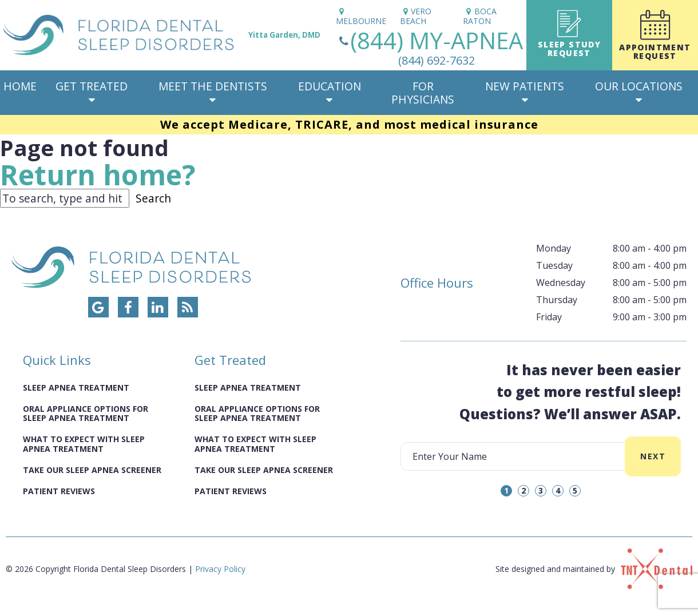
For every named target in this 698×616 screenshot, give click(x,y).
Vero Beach (416, 16)
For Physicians (423, 93)
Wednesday (561, 283)
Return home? (98, 174)
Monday (554, 248)
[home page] (166, 35)
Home (20, 86)
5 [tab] (575, 490)
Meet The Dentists (213, 92)
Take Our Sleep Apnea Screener (92, 470)
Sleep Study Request (569, 34)
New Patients (525, 92)
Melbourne (361, 16)
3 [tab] (541, 490)
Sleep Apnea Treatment (76, 388)
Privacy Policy (220, 569)
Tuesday (554, 265)
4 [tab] (558, 490)
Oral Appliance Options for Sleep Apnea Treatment (86, 414)
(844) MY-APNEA (429, 48)
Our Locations (639, 92)
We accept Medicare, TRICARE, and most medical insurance (349, 124)
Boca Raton (480, 16)
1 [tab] (506, 490)
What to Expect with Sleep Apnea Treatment (84, 444)
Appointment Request (655, 35)
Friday (549, 317)
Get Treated (92, 92)
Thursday (557, 300)
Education (330, 92)
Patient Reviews (59, 491)
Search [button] (153, 198)
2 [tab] (523, 490)
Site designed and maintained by (594, 569)
